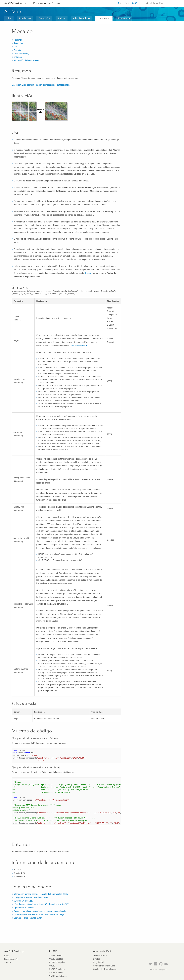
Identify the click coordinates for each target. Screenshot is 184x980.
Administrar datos (82, 18)
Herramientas (104, 18)
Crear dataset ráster (78, 346)
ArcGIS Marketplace (58, 976)
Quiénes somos (100, 956)
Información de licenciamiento (27, 60)
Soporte (56, 3)
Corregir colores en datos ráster (28, 918)
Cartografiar (44, 18)
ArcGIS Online (55, 956)
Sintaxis (17, 50)
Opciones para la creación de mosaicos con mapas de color (40, 911)
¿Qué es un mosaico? (23, 901)
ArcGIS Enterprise (57, 962)
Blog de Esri (98, 962)
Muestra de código (22, 54)
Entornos (18, 57)
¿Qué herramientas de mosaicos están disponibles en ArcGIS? (42, 904)
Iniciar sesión (156, 3)
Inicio (9, 18)
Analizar (62, 18)
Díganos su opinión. (160, 969)
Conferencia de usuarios (104, 966)
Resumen (18, 40)
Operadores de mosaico (24, 908)
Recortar (88, 273)
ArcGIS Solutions (56, 973)
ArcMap (13, 12)
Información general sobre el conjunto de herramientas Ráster (41, 894)
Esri (174, 3)
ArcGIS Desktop (56, 959)
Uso (15, 47)
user (134, 3)
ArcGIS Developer (57, 969)
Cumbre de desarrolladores (105, 969)
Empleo (96, 959)
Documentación (42, 3)
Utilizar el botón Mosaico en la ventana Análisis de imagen (39, 914)
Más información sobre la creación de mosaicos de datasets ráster (41, 85)
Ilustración (18, 43)
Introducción (25, 18)
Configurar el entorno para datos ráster (31, 897)
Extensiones (124, 18)
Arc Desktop (14, 3)
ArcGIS (52, 966)
